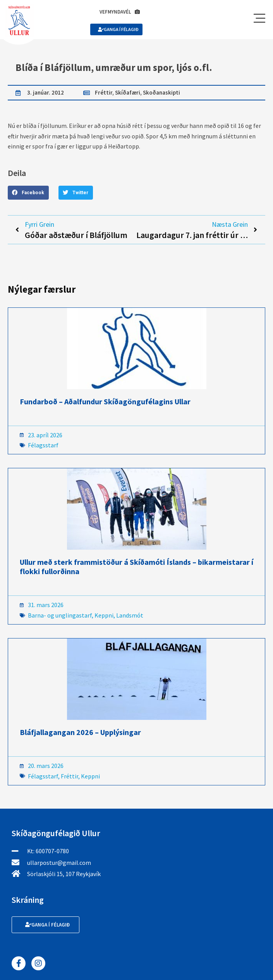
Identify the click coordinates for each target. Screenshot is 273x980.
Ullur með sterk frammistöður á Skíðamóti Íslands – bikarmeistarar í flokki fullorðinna (136, 567)
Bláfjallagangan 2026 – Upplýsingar (80, 732)
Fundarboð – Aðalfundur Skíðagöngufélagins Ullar (105, 401)
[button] (28, 193)
